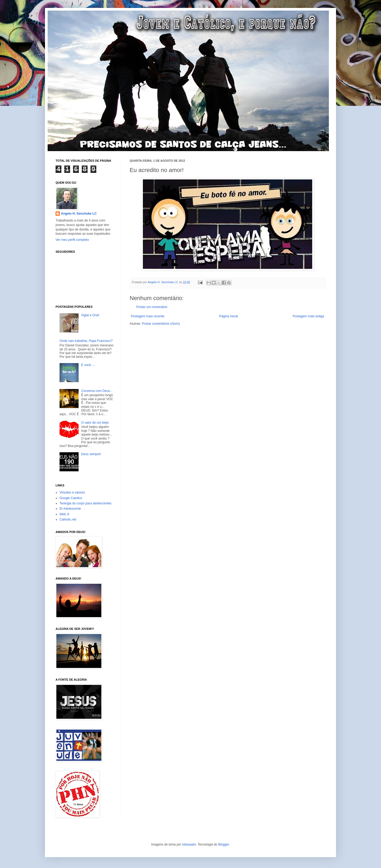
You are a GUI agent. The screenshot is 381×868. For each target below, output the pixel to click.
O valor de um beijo (95, 423)
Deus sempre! (91, 454)
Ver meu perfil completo (72, 240)
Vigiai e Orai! (90, 315)
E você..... (88, 365)
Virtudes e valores (72, 492)
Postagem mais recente (148, 316)
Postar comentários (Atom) (161, 324)
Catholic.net (68, 519)
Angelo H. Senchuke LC (164, 282)
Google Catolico (71, 498)
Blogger (224, 844)
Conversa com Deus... (97, 391)
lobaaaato (189, 844)
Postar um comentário (152, 307)
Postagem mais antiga (308, 316)
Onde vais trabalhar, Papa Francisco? (86, 341)
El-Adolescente (70, 509)
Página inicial (228, 316)
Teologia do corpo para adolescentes (85, 503)
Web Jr (65, 514)
